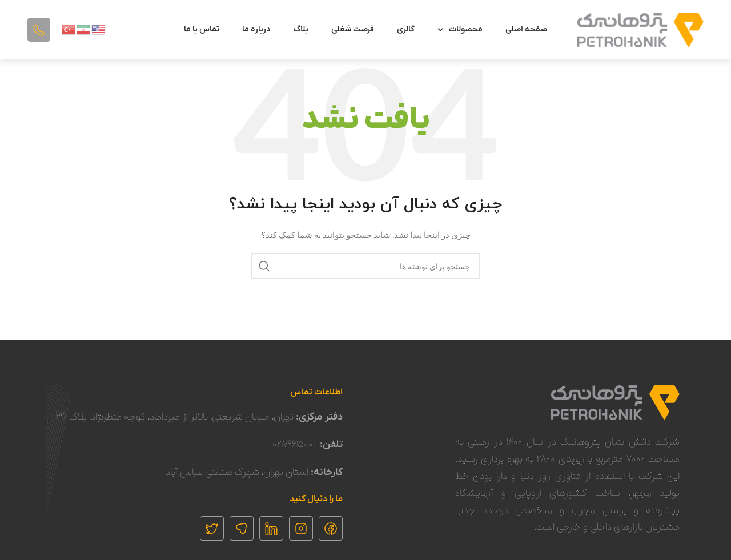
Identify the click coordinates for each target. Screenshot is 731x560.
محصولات (460, 30)
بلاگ (301, 29)
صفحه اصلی (526, 29)
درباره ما (256, 29)
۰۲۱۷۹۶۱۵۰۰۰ (295, 444)
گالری (406, 29)
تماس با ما (202, 29)
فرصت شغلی (353, 29)
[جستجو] (365, 266)
